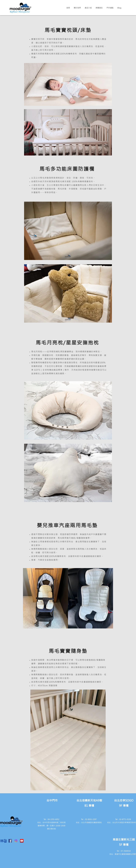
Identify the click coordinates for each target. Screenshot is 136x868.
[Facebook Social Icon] (10, 841)
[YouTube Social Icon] (22, 841)
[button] (77, 8)
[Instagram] (16, 841)
